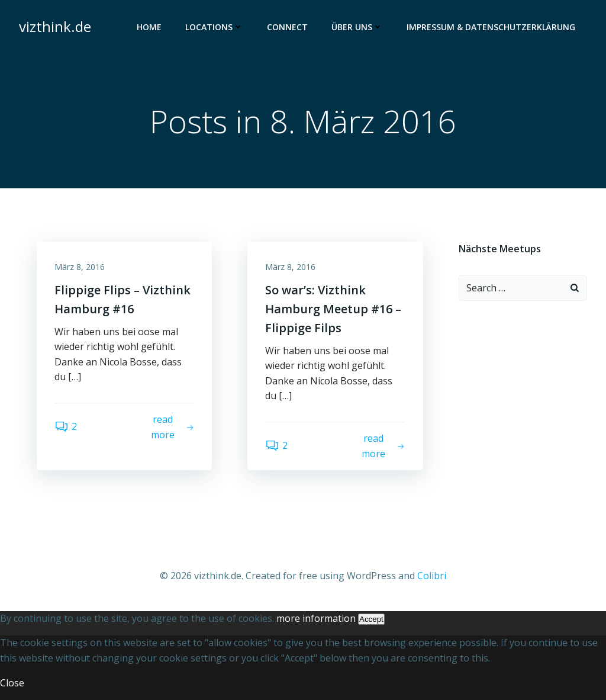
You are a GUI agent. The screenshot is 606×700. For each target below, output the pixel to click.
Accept (371, 619)
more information (316, 618)
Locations (214, 27)
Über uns (357, 27)
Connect (287, 27)
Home (149, 27)
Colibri (432, 576)
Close (12, 683)
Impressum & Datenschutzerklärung (491, 27)
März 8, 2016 (80, 267)
